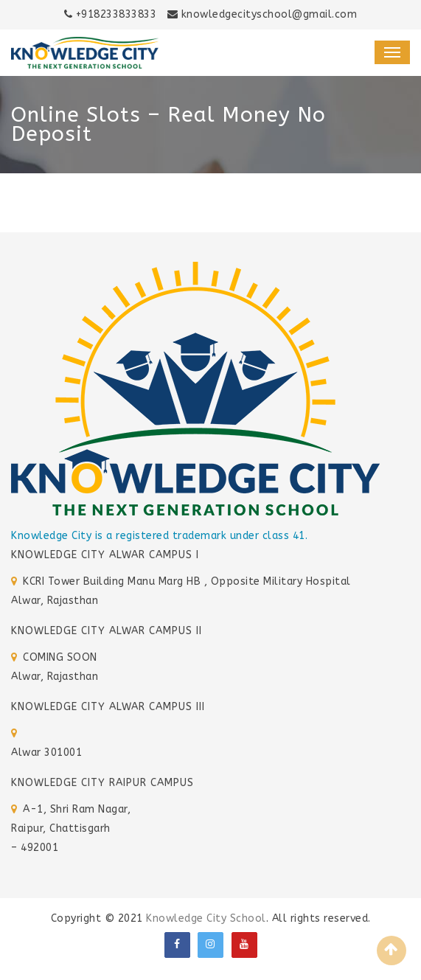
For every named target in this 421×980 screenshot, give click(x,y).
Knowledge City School (206, 918)
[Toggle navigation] (392, 52)
